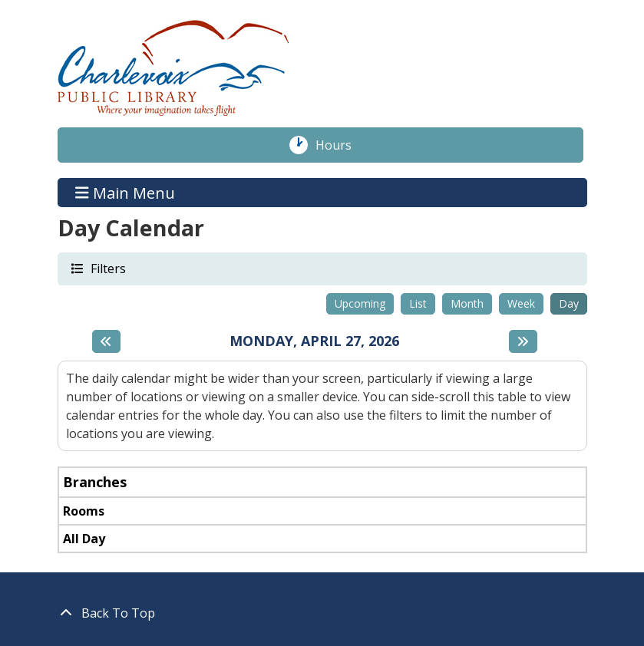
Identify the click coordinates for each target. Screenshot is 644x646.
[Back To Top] (322, 613)
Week (521, 303)
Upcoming (360, 303)
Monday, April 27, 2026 (314, 341)
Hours (342, 145)
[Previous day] (106, 341)
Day (569, 303)
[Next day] (523, 341)
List (418, 303)
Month (467, 303)
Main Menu (125, 192)
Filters (107, 268)
